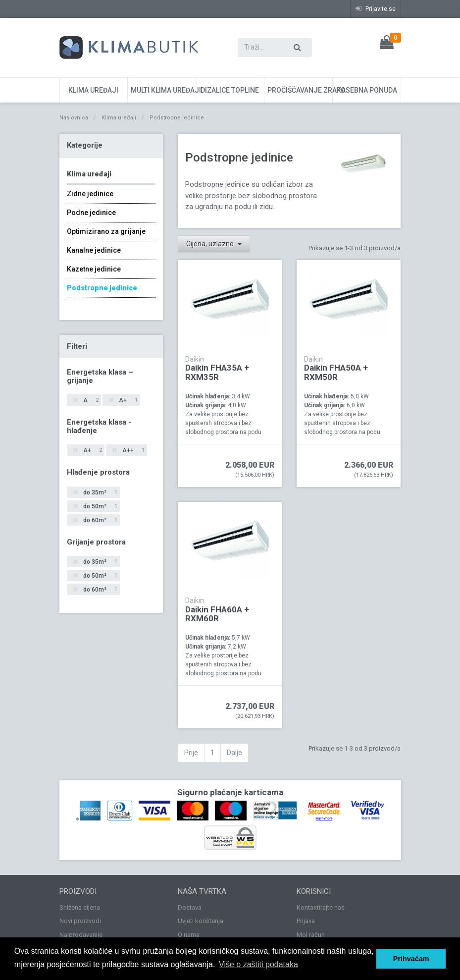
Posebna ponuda (367, 90)
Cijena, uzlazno (211, 244)
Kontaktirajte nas (321, 907)
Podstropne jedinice (102, 288)
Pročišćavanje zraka (300, 90)
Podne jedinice (91, 213)
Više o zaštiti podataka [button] (258, 964)
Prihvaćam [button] (411, 959)
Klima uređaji (93, 90)
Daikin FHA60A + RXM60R (217, 614)
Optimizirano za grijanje (106, 231)
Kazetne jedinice (94, 269)
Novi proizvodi (80, 921)
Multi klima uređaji (163, 90)
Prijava (306, 921)
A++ (133, 451)
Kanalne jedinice (94, 250)
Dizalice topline (230, 90)
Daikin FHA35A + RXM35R (217, 372)
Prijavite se (376, 9)
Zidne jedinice (90, 194)
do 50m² (100, 507)
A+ (128, 401)
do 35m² (100, 493)
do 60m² (100, 520)
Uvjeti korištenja (201, 921)
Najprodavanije (81, 935)
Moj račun (311, 935)
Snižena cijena (80, 907)
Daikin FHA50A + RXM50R (336, 372)
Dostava (190, 907)
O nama (189, 935)
